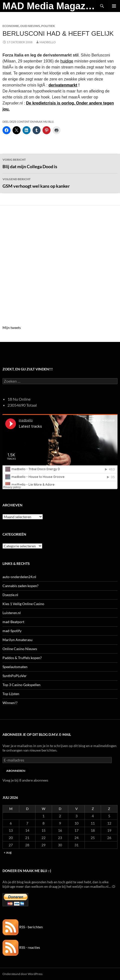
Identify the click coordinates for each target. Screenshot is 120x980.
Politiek (48, 26)
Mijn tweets (12, 328)
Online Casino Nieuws (20, 649)
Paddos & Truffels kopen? (22, 658)
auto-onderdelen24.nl (19, 577)
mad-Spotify (12, 631)
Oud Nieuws (30, 26)
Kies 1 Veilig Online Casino (23, 604)
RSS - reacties (21, 947)
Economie (11, 26)
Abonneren (16, 771)
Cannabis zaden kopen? (20, 586)
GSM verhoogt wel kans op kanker (60, 182)
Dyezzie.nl (10, 595)
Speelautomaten (15, 667)
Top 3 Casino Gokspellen (21, 685)
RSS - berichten (23, 927)
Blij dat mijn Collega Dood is (60, 163)
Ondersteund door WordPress (22, 974)
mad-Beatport (13, 622)
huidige (67, 61)
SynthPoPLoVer (15, 676)
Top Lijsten (11, 694)
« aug (8, 852)
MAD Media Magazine (49, 6)
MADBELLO (48, 42)
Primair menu (114, 6)
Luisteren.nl (12, 613)
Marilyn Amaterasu (17, 640)
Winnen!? (10, 703)
